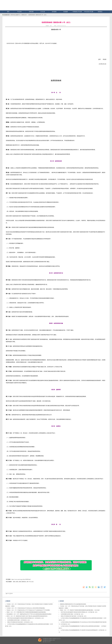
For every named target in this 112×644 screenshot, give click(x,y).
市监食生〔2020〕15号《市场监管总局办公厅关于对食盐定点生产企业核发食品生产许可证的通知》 (29, 610)
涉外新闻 (54, 12)
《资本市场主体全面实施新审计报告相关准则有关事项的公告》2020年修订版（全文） (26, 618)
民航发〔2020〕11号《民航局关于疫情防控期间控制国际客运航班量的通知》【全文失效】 (80, 610)
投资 (17, 582)
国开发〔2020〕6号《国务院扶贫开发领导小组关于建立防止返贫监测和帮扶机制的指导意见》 (27, 616)
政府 (14, 582)
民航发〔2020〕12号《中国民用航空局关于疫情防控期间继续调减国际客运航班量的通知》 (27, 612)
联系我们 (100, 12)
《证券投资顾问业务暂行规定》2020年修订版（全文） (19, 620)
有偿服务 (66, 12)
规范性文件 (24, 15)
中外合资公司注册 (89, 12)
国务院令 (24, 582)
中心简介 (20, 12)
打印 (7, 594)
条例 (20, 582)
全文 (32, 582)
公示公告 (43, 12)
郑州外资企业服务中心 (15, 15)
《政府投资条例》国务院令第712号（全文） (37, 15)
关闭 (11, 594)
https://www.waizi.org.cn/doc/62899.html (21, 579)
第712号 (29, 582)
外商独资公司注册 (77, 12)
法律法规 (31, 12)
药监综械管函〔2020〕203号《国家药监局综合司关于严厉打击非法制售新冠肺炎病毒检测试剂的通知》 (29, 614)
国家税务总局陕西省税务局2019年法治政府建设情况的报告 (73, 604)
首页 (8, 12)
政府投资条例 (10, 43)
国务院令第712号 (56, 30)
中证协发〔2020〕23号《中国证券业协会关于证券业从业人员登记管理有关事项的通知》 (26, 608)
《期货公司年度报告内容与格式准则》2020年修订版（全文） (20, 622)
